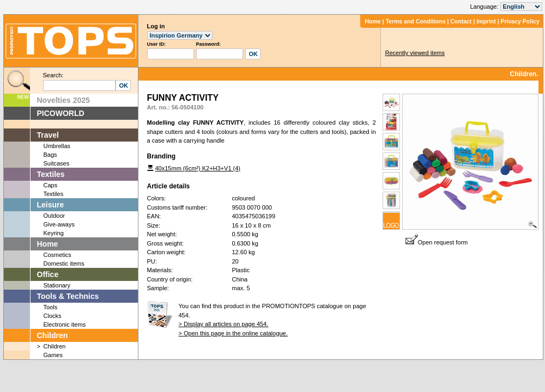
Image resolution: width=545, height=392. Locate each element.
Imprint (486, 21)
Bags (50, 155)
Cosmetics (57, 255)
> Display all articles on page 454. (224, 324)
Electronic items (65, 324)
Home (373, 21)
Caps (51, 185)
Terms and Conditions (415, 21)
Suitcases (57, 163)
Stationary (57, 285)
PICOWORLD (61, 113)
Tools (51, 307)
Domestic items (64, 264)
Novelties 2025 (63, 100)
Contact (461, 21)
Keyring (54, 233)
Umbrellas (57, 146)
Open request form (437, 242)
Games (53, 355)
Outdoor (55, 216)
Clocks (53, 316)
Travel (48, 135)
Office (48, 274)
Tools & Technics (68, 296)
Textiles (51, 174)
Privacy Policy (520, 21)
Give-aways (59, 224)
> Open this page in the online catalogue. (233, 333)
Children (53, 335)
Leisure (51, 205)
